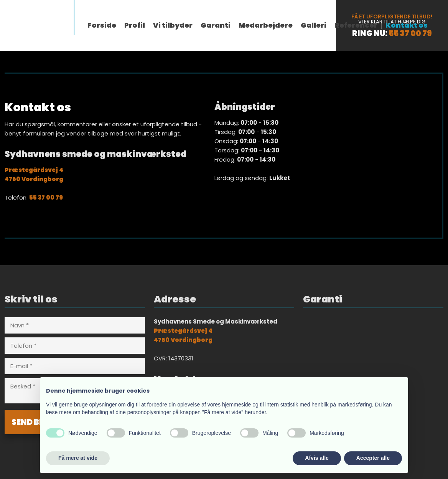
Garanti (216, 25)
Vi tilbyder (173, 25)
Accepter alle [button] (373, 458)
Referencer (356, 25)
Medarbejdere (266, 25)
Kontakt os (407, 25)
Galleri (314, 25)
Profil (135, 25)
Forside (102, 25)
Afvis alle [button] (317, 458)
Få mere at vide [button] (78, 458)
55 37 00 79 (410, 33)
